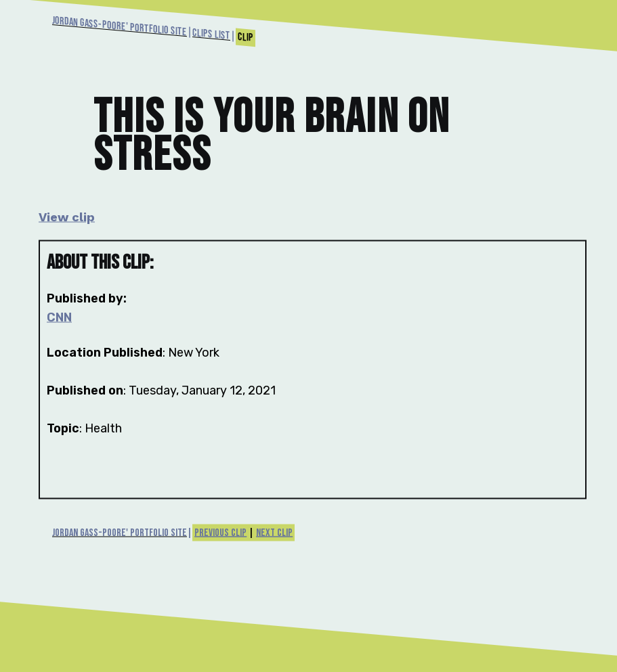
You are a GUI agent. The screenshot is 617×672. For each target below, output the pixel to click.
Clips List (211, 35)
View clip (67, 217)
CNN (59, 317)
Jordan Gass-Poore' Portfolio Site (120, 26)
